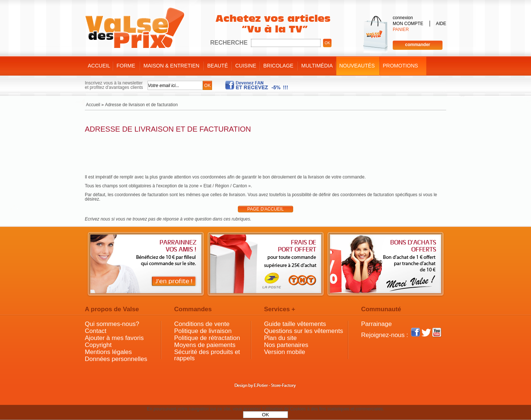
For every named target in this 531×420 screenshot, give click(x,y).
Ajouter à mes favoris (114, 338)
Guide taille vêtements (295, 324)
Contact (96, 331)
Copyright (98, 345)
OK (265, 415)
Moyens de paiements (205, 345)
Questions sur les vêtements (303, 331)
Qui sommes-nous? (112, 324)
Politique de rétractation (207, 338)
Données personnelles (116, 359)
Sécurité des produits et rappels (207, 355)
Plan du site (280, 338)
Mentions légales (108, 352)
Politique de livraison (203, 331)
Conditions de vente (202, 324)
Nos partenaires (286, 345)
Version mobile (285, 352)
